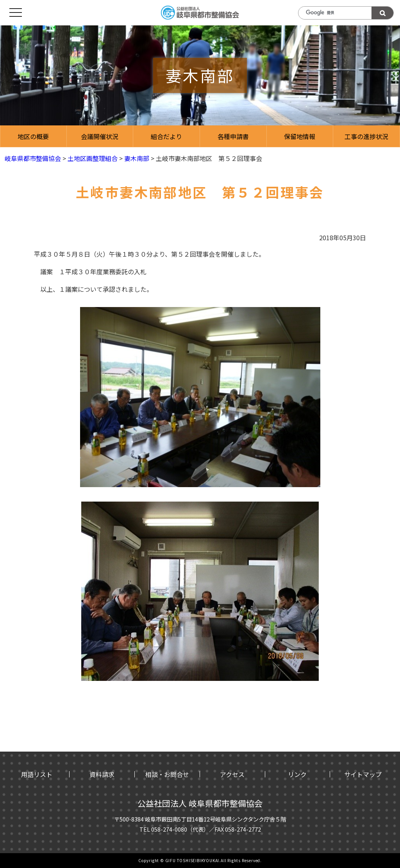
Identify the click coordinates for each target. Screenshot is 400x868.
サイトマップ (363, 774)
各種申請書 (233, 136)
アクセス (232, 774)
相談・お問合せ (167, 774)
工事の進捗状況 (366, 136)
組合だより (166, 136)
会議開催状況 (100, 136)
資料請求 (102, 774)
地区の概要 (33, 136)
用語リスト (37, 774)
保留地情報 (300, 136)
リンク (297, 774)
